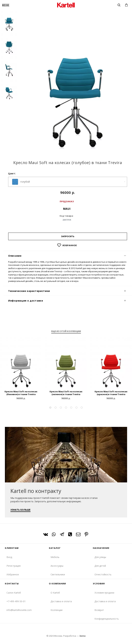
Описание (15, 256)
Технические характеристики (29, 291)
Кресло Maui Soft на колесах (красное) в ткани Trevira (111, 393)
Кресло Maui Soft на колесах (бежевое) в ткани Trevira (21, 393)
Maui (67, 209)
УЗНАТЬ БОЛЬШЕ (21, 510)
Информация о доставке (26, 301)
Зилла (82, 636)
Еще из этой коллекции (66, 331)
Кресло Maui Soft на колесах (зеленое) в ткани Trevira (66, 393)
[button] (50, 408)
